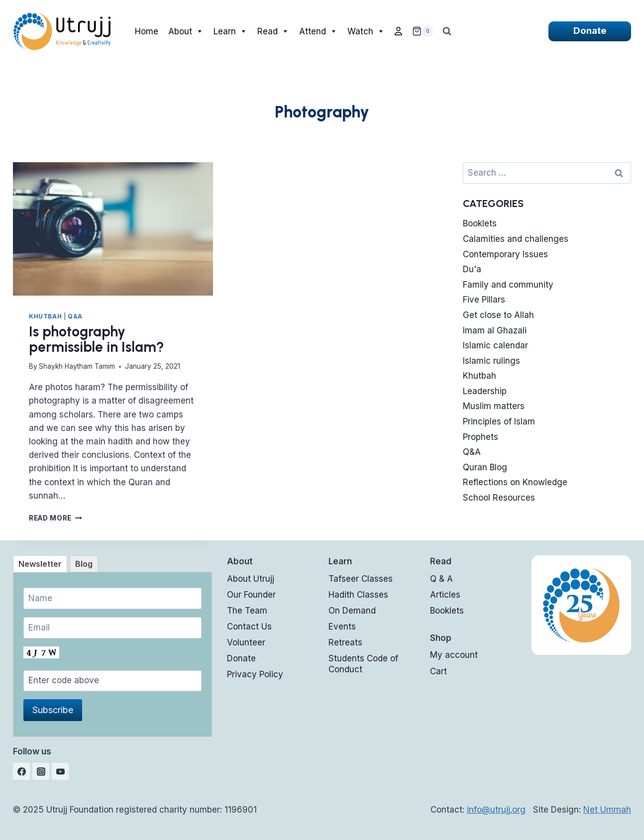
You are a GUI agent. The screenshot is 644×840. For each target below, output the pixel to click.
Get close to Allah (498, 315)
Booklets (480, 223)
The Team (247, 611)
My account (454, 655)
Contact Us (249, 627)
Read (273, 31)
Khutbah (45, 316)
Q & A (441, 579)
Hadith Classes (358, 595)
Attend (318, 31)
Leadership (485, 391)
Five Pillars (484, 300)
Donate (590, 31)
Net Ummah (607, 810)
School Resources (499, 498)
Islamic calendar (495, 345)
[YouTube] (60, 771)
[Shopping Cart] (423, 31)
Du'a (472, 269)
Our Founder (251, 595)
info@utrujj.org (496, 810)
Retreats (345, 642)
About (186, 31)
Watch (366, 31)
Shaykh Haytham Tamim (77, 366)
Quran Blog (485, 467)
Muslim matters (494, 406)
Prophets (481, 437)
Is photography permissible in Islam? (97, 339)
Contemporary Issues (505, 254)
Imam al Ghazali (495, 330)
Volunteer (246, 642)
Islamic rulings (491, 361)
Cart (438, 671)
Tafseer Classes (361, 579)
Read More (55, 518)
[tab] (40, 564)
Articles (445, 595)
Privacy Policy (255, 674)
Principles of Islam (499, 421)
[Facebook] (21, 771)
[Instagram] (41, 771)
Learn (230, 31)
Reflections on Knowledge (515, 482)
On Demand (352, 611)
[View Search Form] (447, 31)
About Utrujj (251, 579)
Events (342, 627)
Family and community (508, 285)
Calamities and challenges (516, 239)
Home (147, 31)
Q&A (75, 316)
